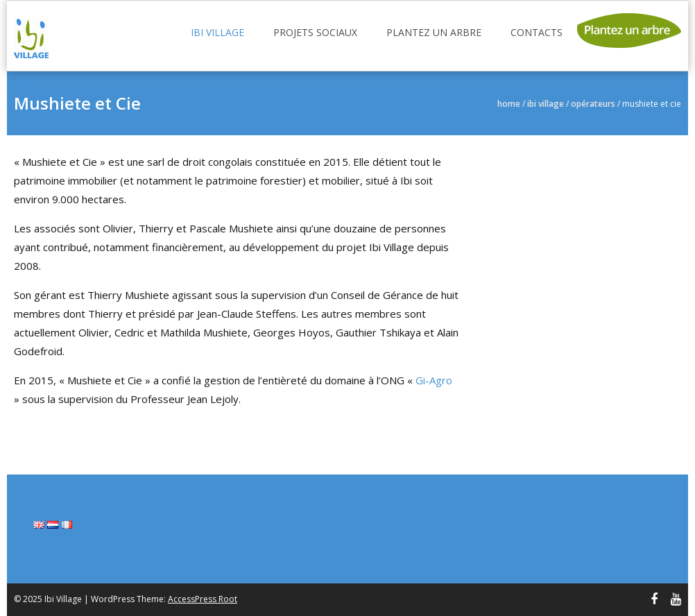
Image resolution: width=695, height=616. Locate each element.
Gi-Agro (434, 380)
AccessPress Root (203, 599)
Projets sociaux (315, 32)
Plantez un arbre (434, 32)
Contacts (537, 32)
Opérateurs (593, 104)
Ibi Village (217, 32)
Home (509, 104)
